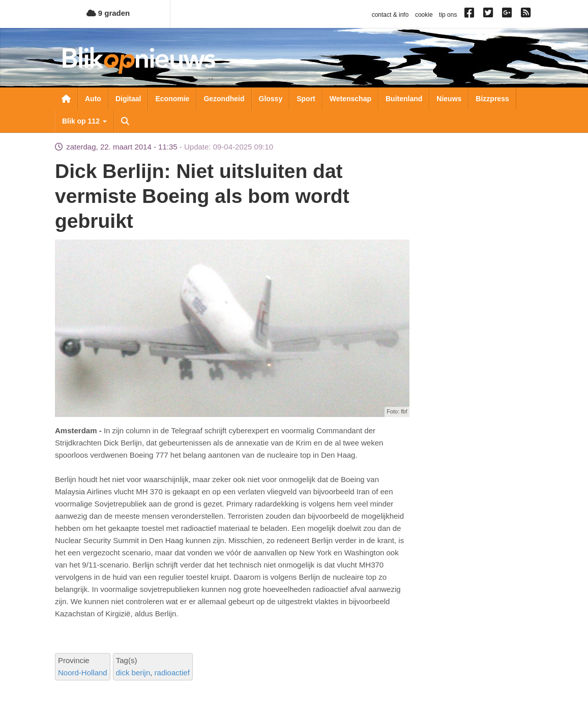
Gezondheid (224, 99)
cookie (424, 15)
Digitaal (128, 99)
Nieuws (449, 99)
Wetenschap (350, 99)
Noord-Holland (83, 673)
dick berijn (133, 673)
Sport (306, 99)
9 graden (108, 13)
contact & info (390, 15)
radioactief (172, 673)
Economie (172, 99)
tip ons (448, 15)
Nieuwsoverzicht (66, 99)
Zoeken (125, 121)
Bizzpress (492, 99)
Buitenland (404, 99)
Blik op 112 (84, 121)
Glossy (271, 99)
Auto (93, 99)
